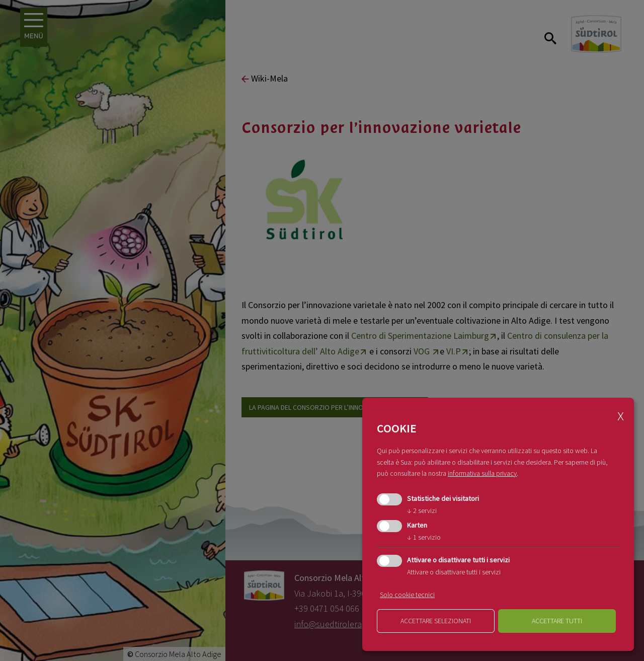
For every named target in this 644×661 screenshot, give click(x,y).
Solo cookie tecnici (407, 595)
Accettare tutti (557, 621)
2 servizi (422, 510)
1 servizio (424, 537)
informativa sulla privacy (482, 473)
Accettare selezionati (436, 621)
